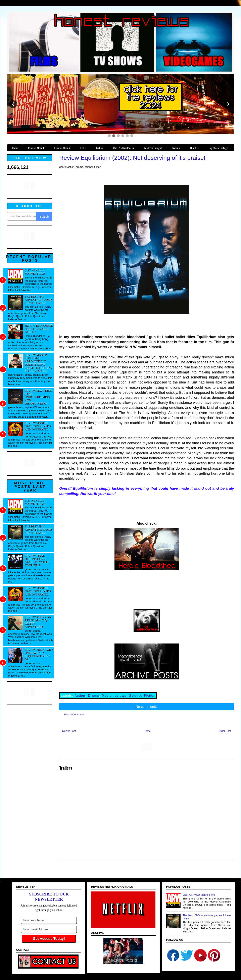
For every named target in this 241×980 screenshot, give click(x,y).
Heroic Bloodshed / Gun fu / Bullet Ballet (39, 329)
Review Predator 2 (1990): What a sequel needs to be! (39, 655)
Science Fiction (142, 696)
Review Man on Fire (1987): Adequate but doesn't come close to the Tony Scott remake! (39, 363)
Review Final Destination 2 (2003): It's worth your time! (37, 561)
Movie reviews (114, 696)
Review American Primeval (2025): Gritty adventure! (38, 622)
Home (147, 731)
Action (80, 696)
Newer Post (69, 731)
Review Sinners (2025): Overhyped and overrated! (38, 426)
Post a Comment (74, 714)
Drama (93, 696)
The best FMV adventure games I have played (39, 300)
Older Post (225, 731)
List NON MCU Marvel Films (35, 272)
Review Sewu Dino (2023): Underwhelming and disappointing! (39, 397)
